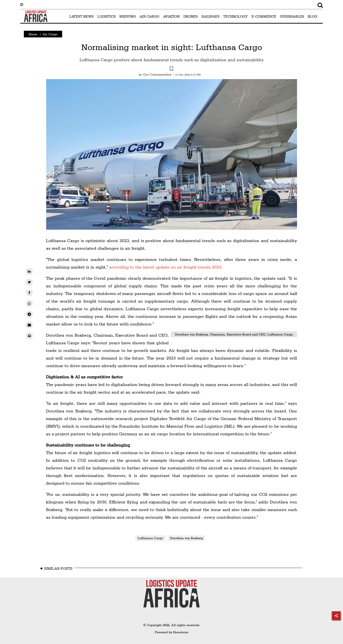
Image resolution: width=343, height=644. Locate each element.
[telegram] (29, 314)
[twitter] (29, 282)
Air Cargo (50, 34)
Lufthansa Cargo (150, 538)
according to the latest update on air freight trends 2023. (166, 267)
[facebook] (29, 293)
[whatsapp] (29, 304)
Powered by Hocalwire (172, 632)
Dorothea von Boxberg (187, 538)
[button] (171, 69)
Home (33, 34)
